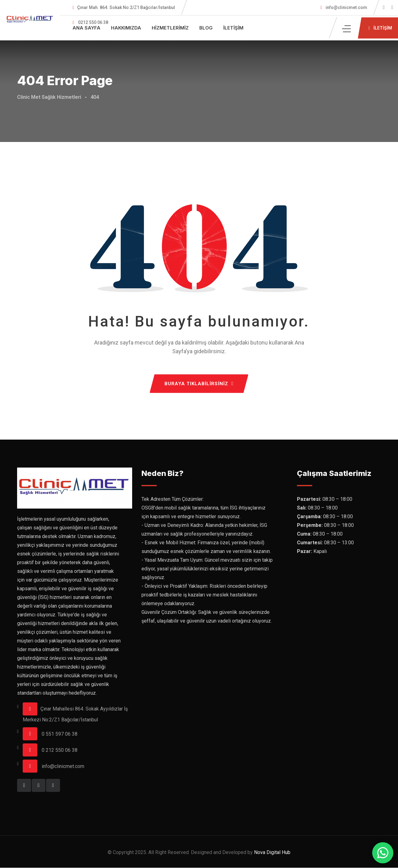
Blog (206, 28)
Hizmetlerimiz (170, 28)
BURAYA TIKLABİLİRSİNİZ (199, 384)
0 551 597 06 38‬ (60, 734)
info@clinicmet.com (346, 7)
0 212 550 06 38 (60, 750)
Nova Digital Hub (272, 853)
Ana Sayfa (86, 28)
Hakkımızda (126, 28)
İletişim (233, 28)
